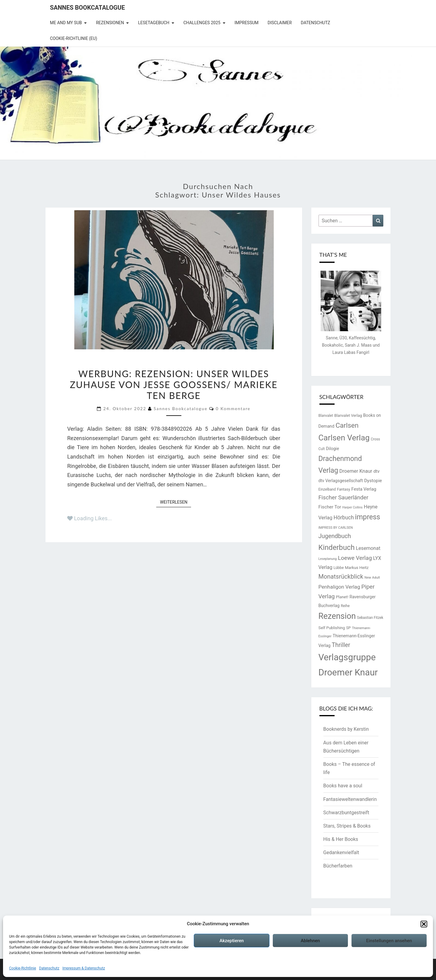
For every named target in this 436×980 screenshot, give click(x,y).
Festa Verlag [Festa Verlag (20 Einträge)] (364, 489)
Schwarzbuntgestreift (346, 813)
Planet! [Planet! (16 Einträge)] (342, 597)
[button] (424, 924)
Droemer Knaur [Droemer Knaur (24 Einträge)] (356, 471)
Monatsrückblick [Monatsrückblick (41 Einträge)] (341, 577)
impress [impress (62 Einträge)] (368, 517)
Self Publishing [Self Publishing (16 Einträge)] (332, 628)
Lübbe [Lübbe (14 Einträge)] (339, 568)
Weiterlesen (175, 502)
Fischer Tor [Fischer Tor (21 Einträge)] (330, 507)
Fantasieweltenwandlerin (350, 799)
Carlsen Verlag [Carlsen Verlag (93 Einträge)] (344, 438)
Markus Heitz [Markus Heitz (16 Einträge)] (357, 568)
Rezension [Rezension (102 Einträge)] (337, 616)
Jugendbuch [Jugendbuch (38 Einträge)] (335, 536)
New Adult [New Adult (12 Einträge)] (372, 578)
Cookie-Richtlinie (23, 968)
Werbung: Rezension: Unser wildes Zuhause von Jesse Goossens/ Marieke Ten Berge (174, 384)
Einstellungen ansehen (389, 941)
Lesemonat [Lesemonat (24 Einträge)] (368, 548)
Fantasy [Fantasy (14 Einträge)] (344, 489)
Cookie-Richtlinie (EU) (74, 38)
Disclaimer (280, 23)
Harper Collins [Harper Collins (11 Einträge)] (353, 507)
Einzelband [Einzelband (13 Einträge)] (327, 489)
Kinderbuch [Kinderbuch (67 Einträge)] (337, 547)
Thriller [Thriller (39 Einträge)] (341, 645)
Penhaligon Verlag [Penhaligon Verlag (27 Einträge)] (339, 587)
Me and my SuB (66, 23)
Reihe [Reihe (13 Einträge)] (345, 606)
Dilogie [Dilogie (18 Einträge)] (333, 449)
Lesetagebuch (154, 23)
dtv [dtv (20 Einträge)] (376, 471)
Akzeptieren (232, 941)
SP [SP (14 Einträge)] (348, 628)
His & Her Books (341, 839)
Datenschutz (49, 968)
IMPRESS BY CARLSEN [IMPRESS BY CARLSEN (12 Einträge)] (336, 528)
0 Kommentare (233, 408)
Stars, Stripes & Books (347, 826)
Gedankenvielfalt (341, 853)
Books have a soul (343, 786)
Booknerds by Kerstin (346, 729)
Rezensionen (110, 23)
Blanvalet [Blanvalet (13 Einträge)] (326, 416)
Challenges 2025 (202, 23)
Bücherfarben (338, 866)
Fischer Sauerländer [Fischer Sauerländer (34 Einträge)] (344, 498)
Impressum (246, 23)
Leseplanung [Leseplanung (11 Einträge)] (328, 559)
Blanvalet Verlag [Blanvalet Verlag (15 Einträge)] (348, 415)
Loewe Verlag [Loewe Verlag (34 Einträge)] (355, 558)
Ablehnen (310, 941)
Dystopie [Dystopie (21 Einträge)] (373, 481)
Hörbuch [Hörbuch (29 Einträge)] (344, 518)
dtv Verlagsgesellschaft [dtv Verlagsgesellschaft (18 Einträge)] (341, 481)
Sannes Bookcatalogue (87, 8)
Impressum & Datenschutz (84, 968)
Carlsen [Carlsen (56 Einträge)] (347, 425)
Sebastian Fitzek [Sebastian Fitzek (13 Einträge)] (370, 618)
